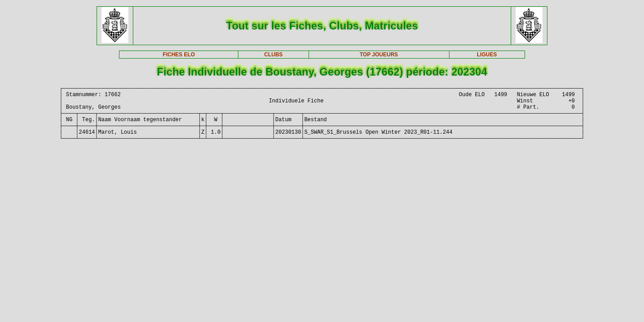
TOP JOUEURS (379, 55)
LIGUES (487, 55)
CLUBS (273, 55)
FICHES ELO (179, 55)
